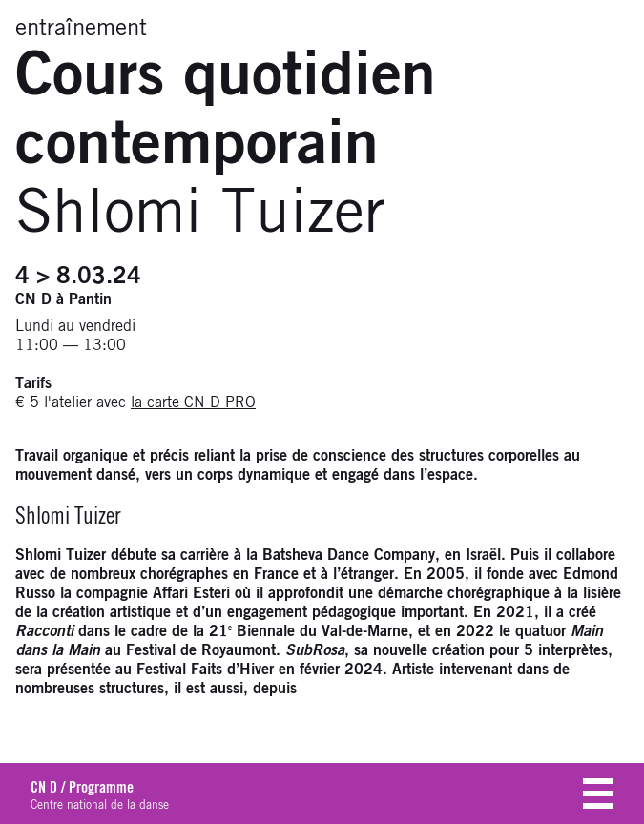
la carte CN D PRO (193, 402)
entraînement (81, 29)
